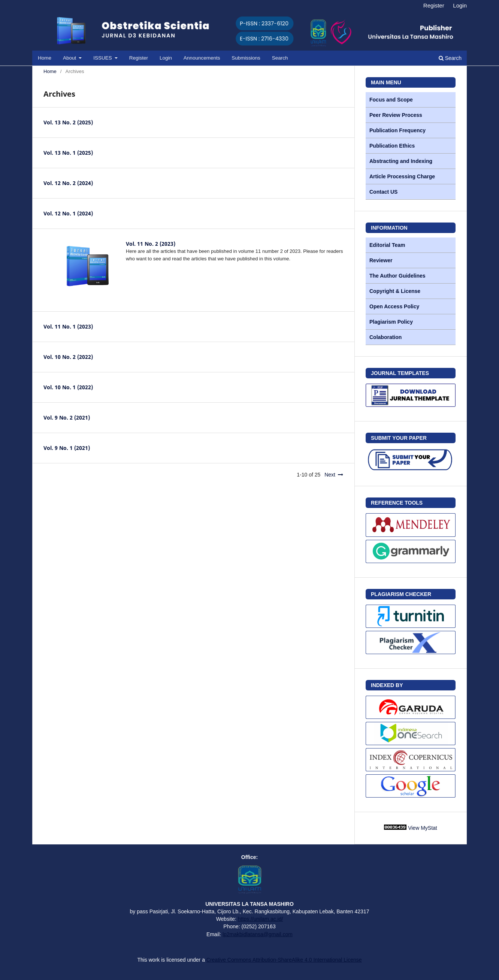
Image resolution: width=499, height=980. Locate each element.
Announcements (202, 58)
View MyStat (423, 828)
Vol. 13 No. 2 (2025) (68, 122)
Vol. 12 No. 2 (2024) (68, 183)
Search (280, 58)
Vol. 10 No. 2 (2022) (68, 357)
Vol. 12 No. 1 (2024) (68, 213)
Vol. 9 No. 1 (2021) (67, 448)
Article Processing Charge (402, 176)
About (70, 58)
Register (139, 58)
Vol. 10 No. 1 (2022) (68, 387)
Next (330, 475)
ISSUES (103, 58)
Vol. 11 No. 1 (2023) (68, 326)
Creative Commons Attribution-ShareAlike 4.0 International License (284, 960)
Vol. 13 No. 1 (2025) (68, 153)
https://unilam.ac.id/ (261, 919)
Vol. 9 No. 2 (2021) (67, 418)
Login (166, 58)
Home (45, 58)
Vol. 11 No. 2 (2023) (151, 244)
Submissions (246, 58)
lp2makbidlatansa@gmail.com (258, 934)
